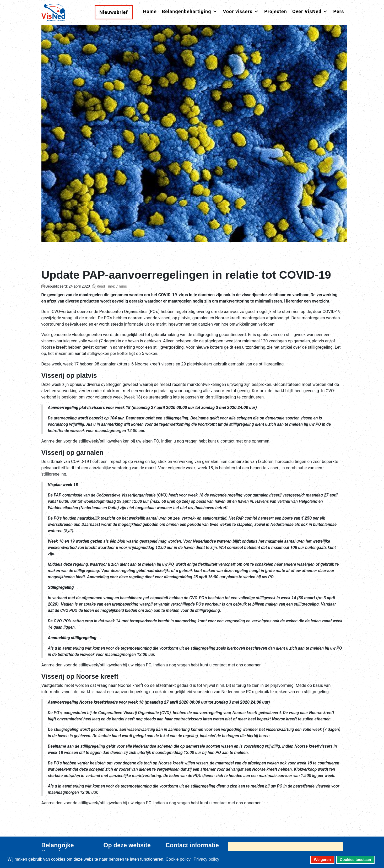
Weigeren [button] (323, 860)
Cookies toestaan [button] (355, 860)
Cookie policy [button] (178, 859)
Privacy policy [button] (207, 859)
